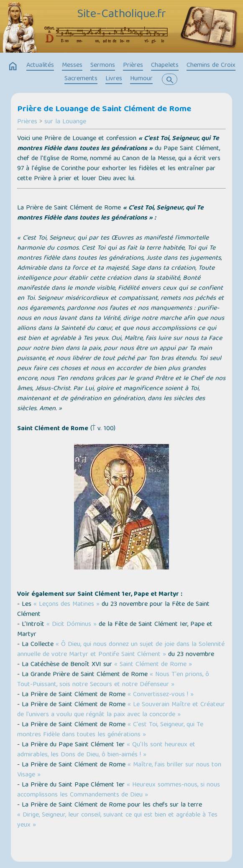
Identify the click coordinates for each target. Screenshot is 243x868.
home (13, 66)
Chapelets (165, 66)
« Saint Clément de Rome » (153, 665)
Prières (133, 66)
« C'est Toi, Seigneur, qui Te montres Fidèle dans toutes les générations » (110, 730)
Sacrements (81, 79)
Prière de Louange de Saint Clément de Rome (104, 110)
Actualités (40, 66)
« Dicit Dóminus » (72, 625)
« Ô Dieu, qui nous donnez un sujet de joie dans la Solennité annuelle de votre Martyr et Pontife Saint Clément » (121, 650)
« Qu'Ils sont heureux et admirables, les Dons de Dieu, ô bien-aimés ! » (106, 750)
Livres (114, 79)
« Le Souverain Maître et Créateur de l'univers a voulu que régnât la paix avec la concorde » (121, 710)
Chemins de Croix (211, 66)
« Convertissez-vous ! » (161, 695)
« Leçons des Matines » (67, 605)
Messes (72, 66)
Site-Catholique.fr (121, 15)
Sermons (103, 66)
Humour (141, 79)
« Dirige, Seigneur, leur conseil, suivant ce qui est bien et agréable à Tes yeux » (117, 820)
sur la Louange (65, 122)
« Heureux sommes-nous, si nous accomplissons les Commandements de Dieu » (119, 790)
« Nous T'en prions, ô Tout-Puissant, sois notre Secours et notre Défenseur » (113, 680)
